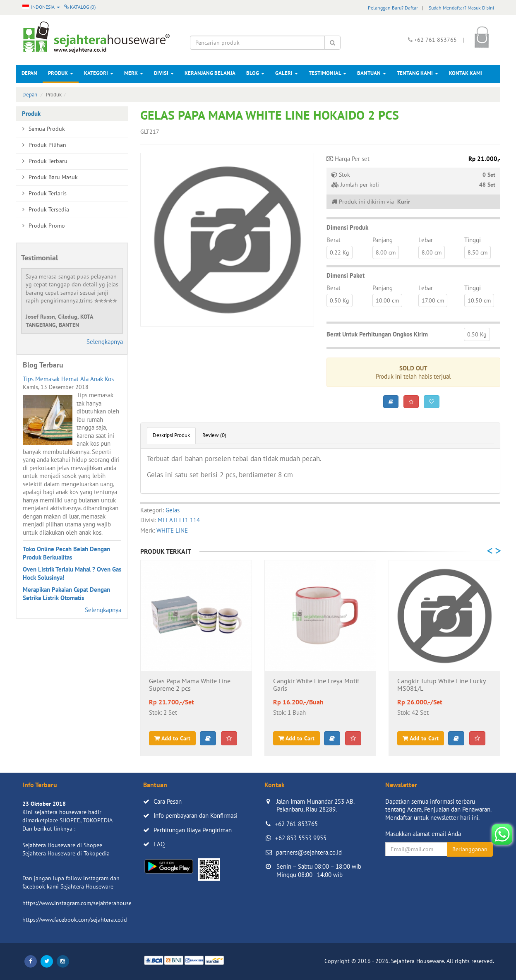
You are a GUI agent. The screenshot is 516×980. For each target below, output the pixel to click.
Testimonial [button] (328, 73)
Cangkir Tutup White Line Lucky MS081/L (441, 685)
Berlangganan (470, 849)
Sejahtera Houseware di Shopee (62, 845)
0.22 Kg (340, 252)
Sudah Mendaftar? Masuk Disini (461, 8)
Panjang (383, 240)
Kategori (99, 73)
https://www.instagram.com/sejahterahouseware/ (84, 903)
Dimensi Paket (346, 275)
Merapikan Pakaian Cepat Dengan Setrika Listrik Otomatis (66, 594)
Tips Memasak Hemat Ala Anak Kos (68, 379)
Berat (334, 240)
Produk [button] (61, 73)
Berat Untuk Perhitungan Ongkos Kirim (377, 334)
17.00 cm (433, 300)
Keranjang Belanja (210, 73)
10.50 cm (479, 300)
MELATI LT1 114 (179, 520)
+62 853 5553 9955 (301, 838)
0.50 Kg (340, 300)
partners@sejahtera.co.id (309, 852)
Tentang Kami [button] (418, 73)
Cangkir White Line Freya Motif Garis (316, 685)
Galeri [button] (287, 73)
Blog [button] (255, 73)
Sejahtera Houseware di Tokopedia (66, 853)
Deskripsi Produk (171, 435)
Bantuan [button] (372, 73)
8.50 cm (478, 252)
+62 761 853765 (296, 824)
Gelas (173, 510)
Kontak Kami (466, 73)
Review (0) (214, 435)
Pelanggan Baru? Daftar (393, 8)
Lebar (426, 240)
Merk (134, 73)
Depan (29, 73)
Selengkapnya (105, 342)
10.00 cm (387, 300)
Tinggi (473, 240)
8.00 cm (386, 252)
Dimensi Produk (347, 227)
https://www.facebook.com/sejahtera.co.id (75, 920)
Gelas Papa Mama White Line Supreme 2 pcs (190, 685)
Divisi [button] (164, 73)
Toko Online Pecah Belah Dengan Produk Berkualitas (66, 553)
